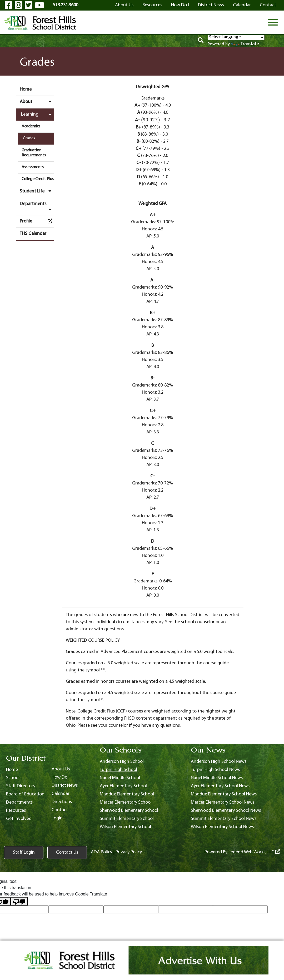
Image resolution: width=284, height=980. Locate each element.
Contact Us (67, 852)
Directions (62, 802)
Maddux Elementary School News (224, 794)
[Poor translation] (19, 901)
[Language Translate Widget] (236, 37)
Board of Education (25, 794)
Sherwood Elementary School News (226, 811)
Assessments (33, 167)
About (37, 102)
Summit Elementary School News (224, 819)
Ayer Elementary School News (220, 786)
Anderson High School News (219, 762)
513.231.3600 (66, 5)
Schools (14, 778)
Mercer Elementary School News (223, 802)
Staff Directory (21, 786)
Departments (37, 207)
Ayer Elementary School (123, 786)
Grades (29, 138)
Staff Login (24, 852)
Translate (245, 44)
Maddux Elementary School (127, 794)
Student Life (37, 191)
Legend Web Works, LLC (254, 852)
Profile (37, 221)
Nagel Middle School (120, 778)
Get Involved (19, 819)
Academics (31, 126)
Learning (38, 114)
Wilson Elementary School (125, 827)
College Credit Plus (38, 179)
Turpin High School (118, 770)
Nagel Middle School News (217, 778)
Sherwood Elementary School (129, 811)
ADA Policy (101, 852)
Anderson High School (122, 762)
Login (57, 818)
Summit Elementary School (127, 819)
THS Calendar (33, 234)
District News (211, 5)
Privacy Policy (129, 852)
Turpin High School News (215, 770)
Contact (268, 5)
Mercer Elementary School (126, 802)
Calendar (242, 5)
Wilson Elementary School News (222, 827)
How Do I (180, 5)
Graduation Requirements (34, 153)
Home (26, 89)
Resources (152, 5)
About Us (124, 5)
